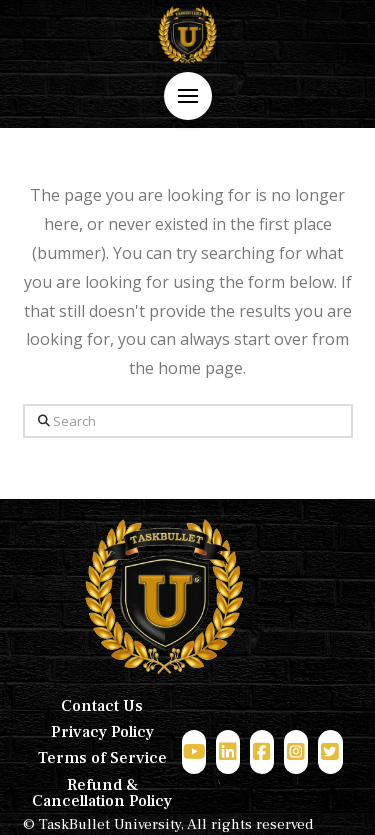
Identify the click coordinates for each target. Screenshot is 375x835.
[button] (188, 96)
